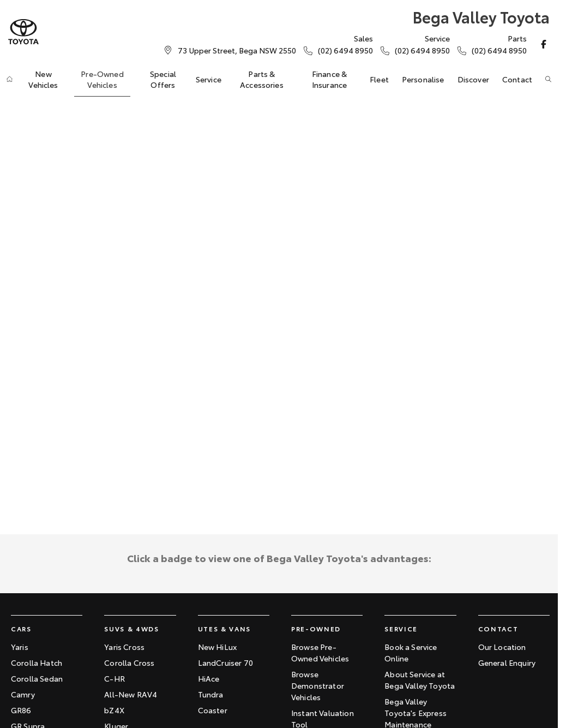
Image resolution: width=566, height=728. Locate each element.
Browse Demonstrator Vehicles (318, 685)
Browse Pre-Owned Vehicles (320, 652)
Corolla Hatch (37, 663)
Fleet (379, 79)
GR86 (21, 710)
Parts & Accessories (262, 79)
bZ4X (114, 710)
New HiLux (217, 647)
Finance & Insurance (329, 79)
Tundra (211, 694)
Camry (23, 694)
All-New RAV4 (131, 694)
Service (209, 79)
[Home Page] (23, 32)
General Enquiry (507, 663)
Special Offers (163, 79)
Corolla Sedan (37, 678)
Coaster (213, 710)
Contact (517, 79)
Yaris (20, 647)
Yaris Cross (124, 647)
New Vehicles (43, 79)
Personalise (423, 79)
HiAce (209, 678)
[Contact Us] (237, 50)
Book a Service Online (411, 652)
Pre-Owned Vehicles (102, 79)
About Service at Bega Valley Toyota (420, 680)
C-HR (115, 678)
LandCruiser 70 (225, 663)
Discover (473, 79)
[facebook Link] (544, 44)
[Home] (10, 79)
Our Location (502, 647)
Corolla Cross (129, 663)
